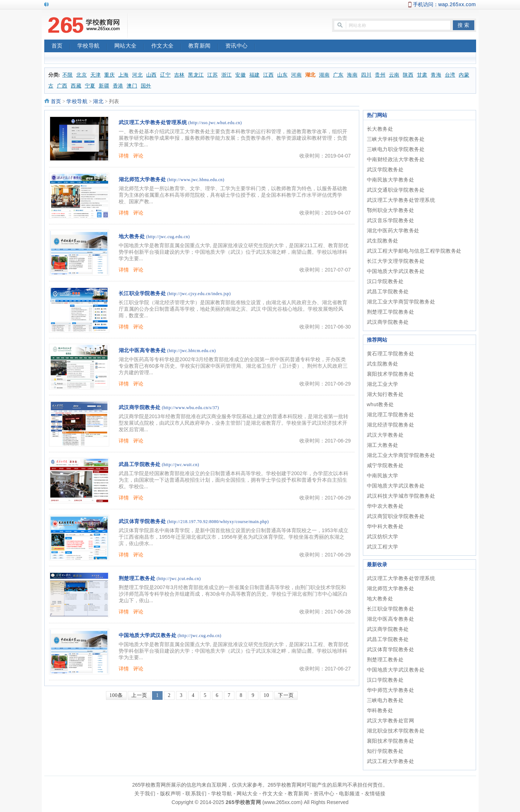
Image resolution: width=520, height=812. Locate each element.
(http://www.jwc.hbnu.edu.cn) (196, 180)
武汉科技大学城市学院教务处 (401, 496)
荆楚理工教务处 (137, 578)
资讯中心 (240, 46)
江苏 (212, 75)
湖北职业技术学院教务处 (396, 731)
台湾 (450, 75)
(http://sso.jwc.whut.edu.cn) (215, 123)
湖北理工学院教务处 (391, 415)
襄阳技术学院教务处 (391, 374)
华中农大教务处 (385, 506)
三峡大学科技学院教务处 (396, 139)
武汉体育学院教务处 (142, 521)
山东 (282, 75)
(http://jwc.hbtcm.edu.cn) (192, 351)
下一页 (286, 695)
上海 (124, 75)
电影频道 (349, 793)
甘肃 (422, 75)
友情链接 (375, 793)
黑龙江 (196, 75)
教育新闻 (203, 46)
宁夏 (90, 86)
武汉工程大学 (383, 547)
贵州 (380, 75)
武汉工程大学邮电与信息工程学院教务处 (414, 251)
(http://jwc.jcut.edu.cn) (179, 579)
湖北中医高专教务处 (142, 350)
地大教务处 (132, 236)
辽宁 (165, 75)
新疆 (104, 86)
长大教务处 (380, 129)
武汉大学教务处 (385, 435)
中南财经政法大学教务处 (396, 159)
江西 (268, 75)
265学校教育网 (243, 802)
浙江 (227, 75)
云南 (394, 75)
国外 (146, 86)
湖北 (310, 75)
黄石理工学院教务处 (391, 354)
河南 (296, 75)
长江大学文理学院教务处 (396, 261)
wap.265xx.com (457, 4)
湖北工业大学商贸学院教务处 (401, 302)
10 (267, 695)
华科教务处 (380, 710)
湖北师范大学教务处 (142, 179)
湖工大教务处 (383, 445)
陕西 (408, 75)
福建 (255, 75)
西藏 (76, 86)
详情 (124, 156)
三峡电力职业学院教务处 (396, 149)
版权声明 (171, 793)
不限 (68, 75)
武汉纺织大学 (383, 536)
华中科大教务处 (385, 526)
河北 (137, 75)
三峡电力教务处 (385, 700)
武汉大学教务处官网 (391, 721)
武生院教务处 (383, 241)
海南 (352, 75)
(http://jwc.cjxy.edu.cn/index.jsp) (199, 294)
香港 (118, 86)
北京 (81, 75)
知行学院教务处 (385, 751)
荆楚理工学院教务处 (391, 312)
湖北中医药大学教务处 (393, 230)
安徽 (240, 75)
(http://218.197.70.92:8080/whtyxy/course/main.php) (218, 522)
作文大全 (166, 46)
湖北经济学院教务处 (391, 425)
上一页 (139, 695)
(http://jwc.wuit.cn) (181, 465)
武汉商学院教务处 (140, 407)
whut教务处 (380, 404)
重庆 (109, 75)
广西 (62, 86)
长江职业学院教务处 (142, 293)
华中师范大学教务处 (391, 690)
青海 (436, 75)
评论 (138, 156)
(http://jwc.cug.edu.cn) (168, 237)
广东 (338, 75)
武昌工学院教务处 (140, 464)
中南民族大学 (383, 476)
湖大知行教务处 (385, 394)
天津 (96, 75)
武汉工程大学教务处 (391, 761)
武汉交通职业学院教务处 (396, 190)
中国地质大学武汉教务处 (148, 635)
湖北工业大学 (383, 384)
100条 (116, 695)
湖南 (324, 75)
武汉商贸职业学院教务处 (396, 516)
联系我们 (196, 793)
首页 (61, 46)
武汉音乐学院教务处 (391, 220)
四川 (366, 75)
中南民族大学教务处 (391, 180)
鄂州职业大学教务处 (391, 210)
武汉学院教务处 (385, 170)
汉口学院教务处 (385, 281)
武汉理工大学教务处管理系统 (153, 123)
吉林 (179, 75)
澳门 (132, 86)
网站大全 (129, 46)
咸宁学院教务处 (385, 465)
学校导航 (92, 46)
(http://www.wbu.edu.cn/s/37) (191, 408)
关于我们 (145, 793)
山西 (152, 75)
